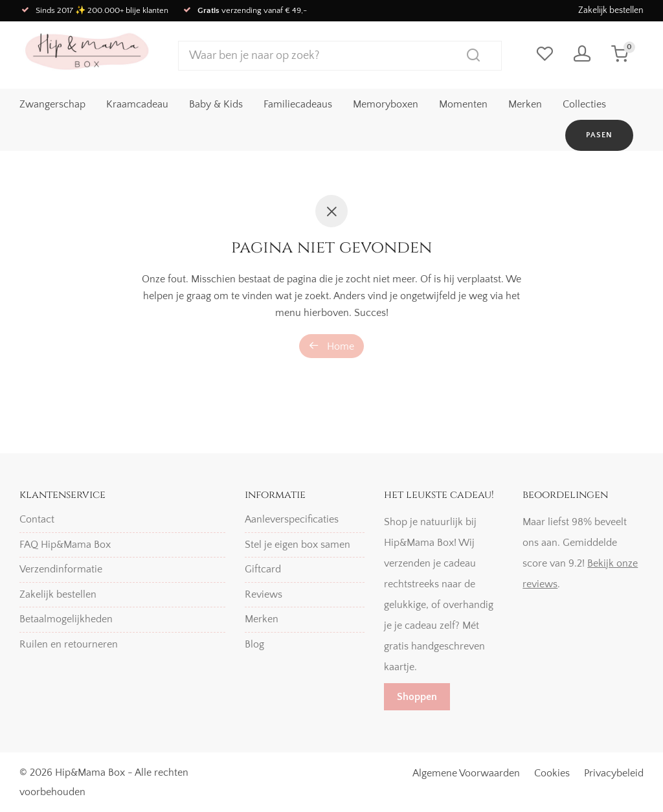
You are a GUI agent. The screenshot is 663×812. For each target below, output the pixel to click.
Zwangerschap (52, 104)
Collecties (584, 104)
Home (331, 346)
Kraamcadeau (137, 104)
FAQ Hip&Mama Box (65, 545)
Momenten (463, 104)
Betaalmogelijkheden (66, 619)
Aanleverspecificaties (292, 519)
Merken (525, 104)
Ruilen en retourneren (69, 644)
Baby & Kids (216, 104)
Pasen (599, 135)
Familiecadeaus (298, 104)
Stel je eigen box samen (298, 545)
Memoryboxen (386, 104)
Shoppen (417, 697)
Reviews (264, 594)
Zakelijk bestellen (611, 10)
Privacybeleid (614, 773)
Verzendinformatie (61, 569)
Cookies (552, 773)
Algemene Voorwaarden (466, 773)
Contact (37, 519)
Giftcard (263, 569)
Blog (254, 644)
